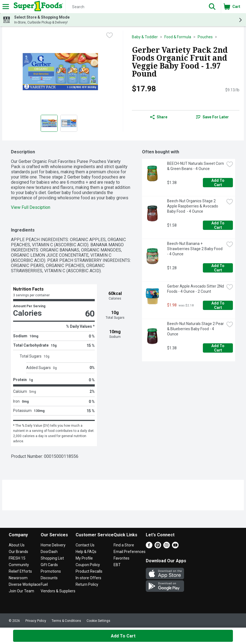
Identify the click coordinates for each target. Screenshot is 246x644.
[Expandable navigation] (6, 7)
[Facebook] (149, 547)
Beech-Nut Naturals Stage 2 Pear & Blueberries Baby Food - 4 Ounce (196, 329)
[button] (212, 7)
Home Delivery (53, 545)
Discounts (49, 578)
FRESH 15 (17, 558)
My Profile (84, 558)
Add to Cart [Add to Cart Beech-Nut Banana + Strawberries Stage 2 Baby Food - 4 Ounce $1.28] (218, 268)
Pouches (205, 37)
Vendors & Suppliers (58, 591)
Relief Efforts (20, 571)
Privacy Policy (36, 621)
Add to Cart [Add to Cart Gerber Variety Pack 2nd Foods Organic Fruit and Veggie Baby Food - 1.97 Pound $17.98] (123, 636)
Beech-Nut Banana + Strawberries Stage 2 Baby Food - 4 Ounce (195, 249)
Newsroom (18, 578)
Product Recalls (89, 571)
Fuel (44, 584)
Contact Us (85, 545)
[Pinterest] (158, 547)
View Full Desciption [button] (31, 207)
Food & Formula (178, 37)
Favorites (121, 558)
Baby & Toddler (145, 37)
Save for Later (212, 117)
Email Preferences (130, 552)
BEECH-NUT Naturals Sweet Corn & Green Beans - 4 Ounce (196, 166)
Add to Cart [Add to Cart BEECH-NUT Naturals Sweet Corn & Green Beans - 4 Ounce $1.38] (218, 183)
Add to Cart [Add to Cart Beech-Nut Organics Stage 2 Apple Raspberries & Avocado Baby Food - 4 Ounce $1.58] (218, 225)
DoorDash (49, 552)
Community (19, 565)
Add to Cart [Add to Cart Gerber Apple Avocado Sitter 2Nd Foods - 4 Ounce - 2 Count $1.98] (218, 305)
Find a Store (124, 545)
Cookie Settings (98, 621)
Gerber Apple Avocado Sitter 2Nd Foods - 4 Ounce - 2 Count (196, 289)
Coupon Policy (88, 565)
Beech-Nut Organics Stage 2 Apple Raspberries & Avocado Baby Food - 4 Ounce (193, 206)
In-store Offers (88, 578)
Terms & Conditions (66, 621)
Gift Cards (49, 565)
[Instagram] (167, 547)
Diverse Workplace (25, 584)
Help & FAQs (86, 552)
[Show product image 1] (49, 123)
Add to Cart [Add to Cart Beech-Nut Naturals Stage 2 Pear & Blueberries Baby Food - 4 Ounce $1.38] (218, 348)
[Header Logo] (37, 7)
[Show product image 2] (69, 123)
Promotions (51, 571)
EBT (117, 565)
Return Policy (87, 584)
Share (159, 117)
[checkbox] (109, 35)
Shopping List (52, 558)
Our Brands (18, 552)
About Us (17, 545)
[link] (213, 117)
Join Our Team (21, 591)
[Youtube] (175, 547)
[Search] (134, 7)
